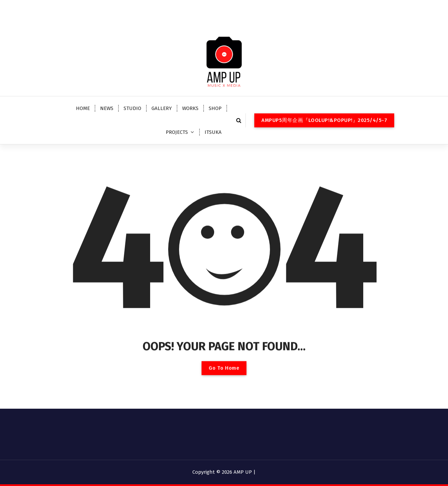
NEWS (107, 108)
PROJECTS (177, 132)
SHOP (215, 108)
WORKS (190, 108)
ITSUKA (213, 132)
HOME (83, 108)
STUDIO (132, 108)
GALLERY (162, 108)
